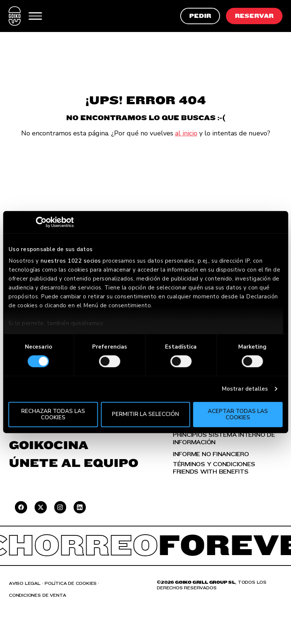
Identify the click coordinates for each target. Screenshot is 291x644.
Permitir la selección (145, 414)
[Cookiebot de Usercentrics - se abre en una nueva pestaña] (41, 222)
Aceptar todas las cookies (238, 414)
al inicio (186, 133)
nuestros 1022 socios (71, 261)
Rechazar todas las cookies (53, 414)
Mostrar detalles (245, 389)
